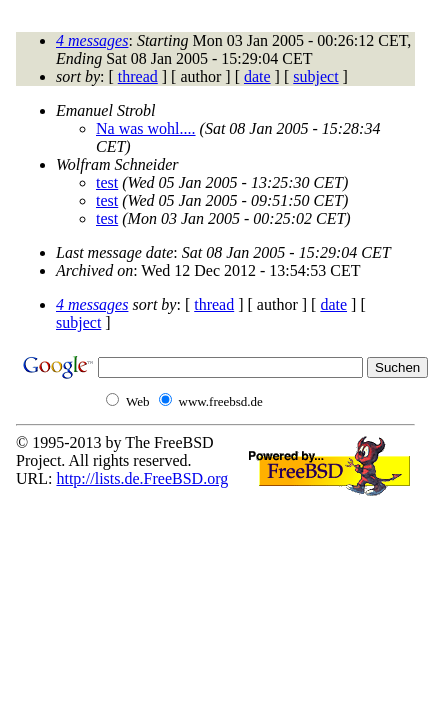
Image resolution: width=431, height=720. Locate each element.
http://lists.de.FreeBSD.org (142, 478)
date (257, 76)
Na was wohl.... (146, 128)
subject (315, 76)
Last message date (114, 252)
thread (138, 76)
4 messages (92, 40)
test (107, 182)
